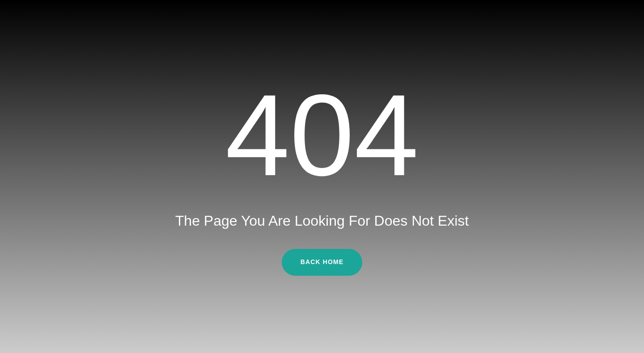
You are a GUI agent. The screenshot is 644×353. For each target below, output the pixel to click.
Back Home (322, 262)
